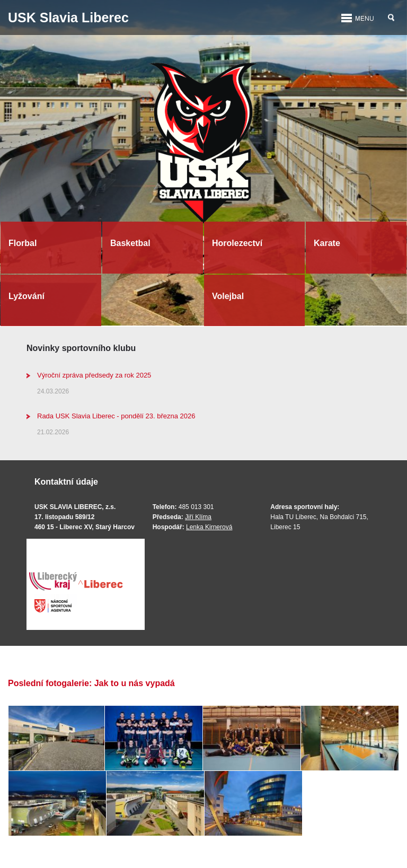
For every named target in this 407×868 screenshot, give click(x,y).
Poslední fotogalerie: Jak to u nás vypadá (91, 683)
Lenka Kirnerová (209, 527)
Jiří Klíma (198, 517)
